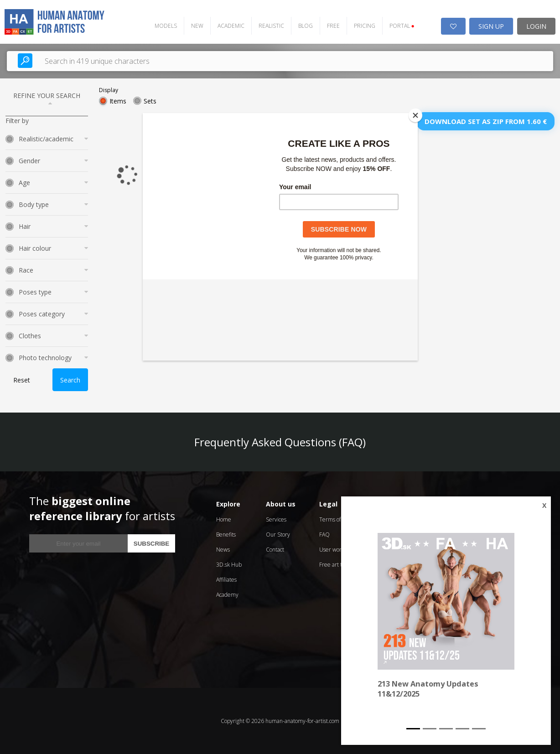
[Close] (415, 115)
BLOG (305, 26)
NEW (197, 26)
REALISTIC (271, 26)
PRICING (364, 26)
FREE (333, 26)
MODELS (165, 26)
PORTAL (402, 26)
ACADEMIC (231, 26)
